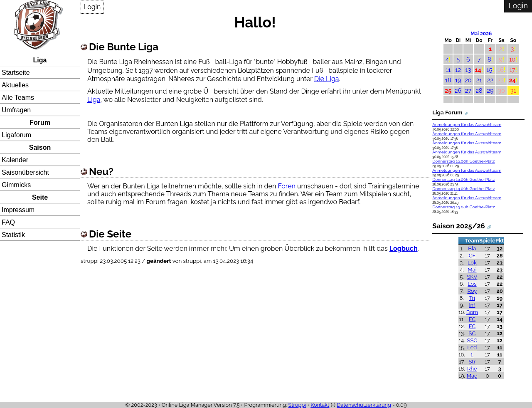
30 (501, 90)
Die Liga (327, 79)
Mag (472, 376)
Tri (472, 298)
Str (472, 362)
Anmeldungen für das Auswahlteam (467, 125)
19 (458, 80)
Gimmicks (16, 185)
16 (501, 70)
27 (468, 90)
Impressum (18, 210)
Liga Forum (447, 112)
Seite (40, 197)
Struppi (297, 405)
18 (448, 80)
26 (458, 90)
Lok (472, 263)
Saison (40, 147)
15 (489, 70)
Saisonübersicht (25, 172)
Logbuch (404, 249)
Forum (40, 122)
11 (448, 70)
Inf (472, 305)
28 (479, 90)
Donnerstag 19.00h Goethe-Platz (463, 161)
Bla (472, 249)
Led (472, 347)
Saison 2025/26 (459, 226)
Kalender (15, 160)
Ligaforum (16, 135)
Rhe (472, 369)
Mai (472, 270)
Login (92, 7)
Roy (472, 291)
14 (478, 70)
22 (490, 80)
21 (479, 80)
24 (512, 80)
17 (512, 70)
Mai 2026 (481, 34)
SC (472, 333)
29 (490, 90)
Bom (472, 312)
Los (472, 284)
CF (472, 256)
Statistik (13, 235)
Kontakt (320, 405)
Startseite (16, 73)
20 (468, 80)
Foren (287, 186)
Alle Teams (18, 98)
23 (501, 80)
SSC (472, 340)
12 (458, 70)
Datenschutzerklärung (364, 405)
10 (512, 59)
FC (472, 319)
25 (448, 90)
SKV (472, 277)
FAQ (8, 222)
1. (472, 355)
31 (513, 90)
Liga (40, 60)
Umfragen (16, 110)
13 (468, 70)
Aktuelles (15, 85)
